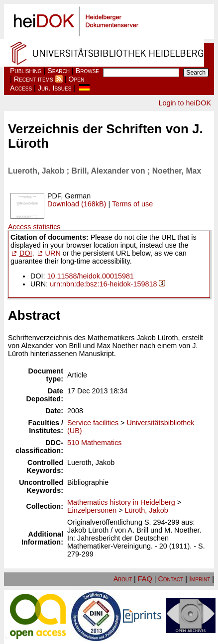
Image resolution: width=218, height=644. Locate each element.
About (123, 579)
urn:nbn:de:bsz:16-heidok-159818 (103, 284)
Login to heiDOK (185, 103)
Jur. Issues (55, 88)
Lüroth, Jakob (147, 510)
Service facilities (93, 423)
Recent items (34, 79)
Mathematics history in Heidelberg (121, 502)
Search (58, 71)
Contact (170, 579)
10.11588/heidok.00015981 (91, 276)
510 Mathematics (95, 443)
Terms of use (132, 204)
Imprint (200, 579)
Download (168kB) (77, 204)
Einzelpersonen (92, 510)
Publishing (26, 71)
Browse (87, 71)
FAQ (145, 579)
